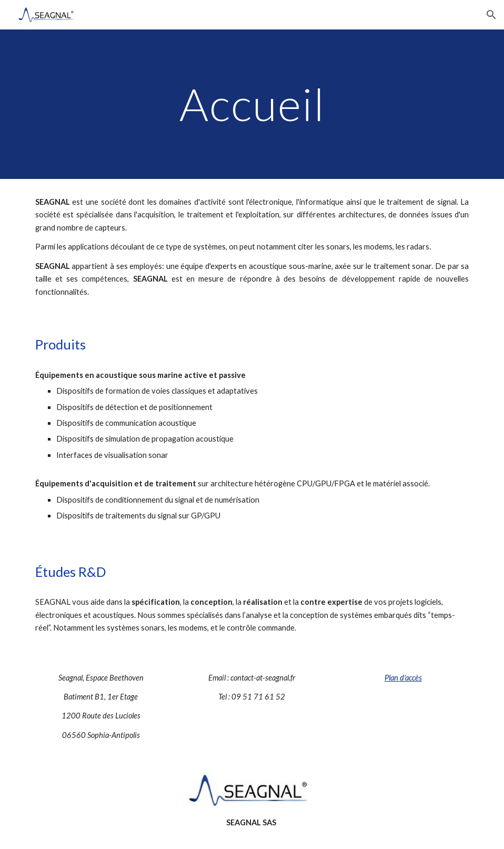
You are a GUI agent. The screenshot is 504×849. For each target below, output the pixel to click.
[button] (491, 15)
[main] (252, 104)
